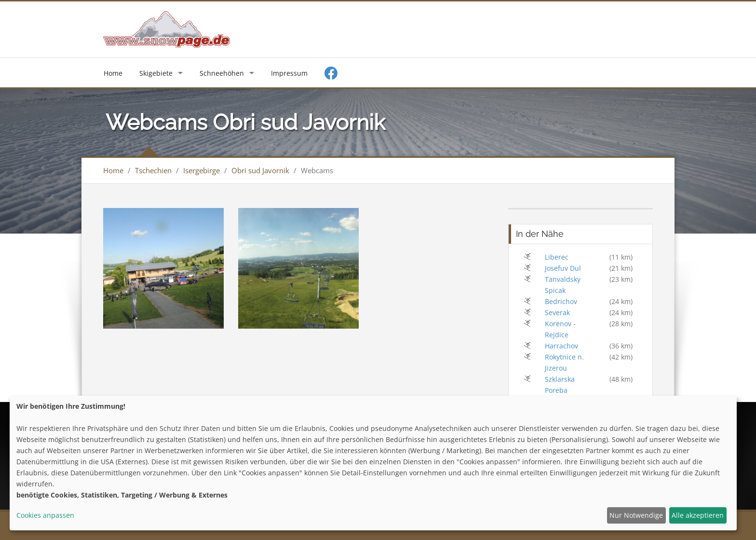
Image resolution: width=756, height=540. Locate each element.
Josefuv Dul (563, 268)
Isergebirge (202, 170)
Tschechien (153, 170)
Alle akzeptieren (698, 515)
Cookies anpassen (45, 515)
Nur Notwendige (636, 515)
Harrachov (561, 346)
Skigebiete (156, 73)
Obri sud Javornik (260, 170)
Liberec (557, 257)
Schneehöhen (222, 73)
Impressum (289, 73)
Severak (557, 312)
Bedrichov (561, 301)
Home (113, 73)
